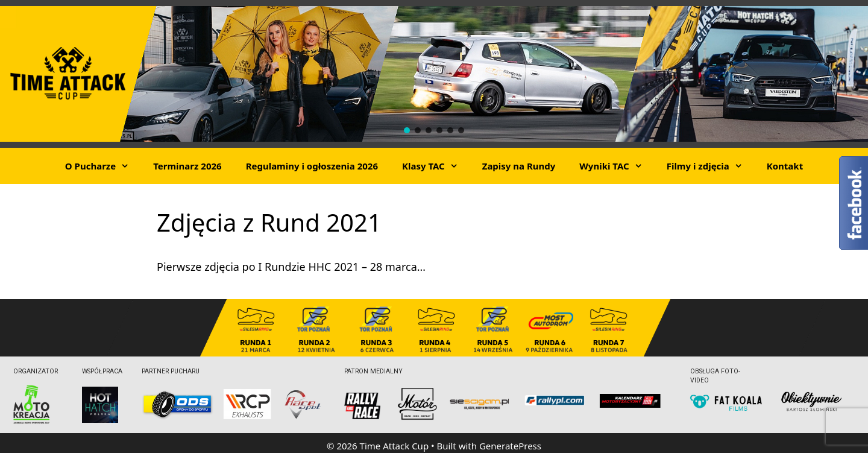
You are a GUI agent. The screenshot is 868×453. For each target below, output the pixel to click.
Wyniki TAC (617, 166)
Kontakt (785, 166)
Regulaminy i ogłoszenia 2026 (312, 166)
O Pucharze (103, 166)
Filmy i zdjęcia (711, 166)
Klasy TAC (436, 166)
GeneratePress (510, 446)
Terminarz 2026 (187, 166)
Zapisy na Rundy (519, 166)
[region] (434, 74)
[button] (407, 130)
